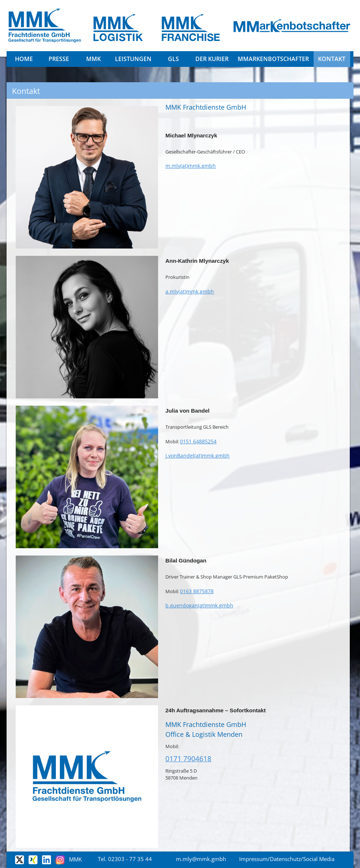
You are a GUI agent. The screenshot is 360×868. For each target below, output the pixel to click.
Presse (59, 59)
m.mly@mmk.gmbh (201, 859)
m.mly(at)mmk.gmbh (191, 166)
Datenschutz (285, 859)
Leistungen (133, 59)
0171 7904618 (188, 759)
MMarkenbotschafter (273, 59)
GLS (173, 59)
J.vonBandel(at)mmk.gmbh (198, 456)
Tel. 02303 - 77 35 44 (125, 859)
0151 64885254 (198, 441)
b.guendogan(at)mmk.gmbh (199, 605)
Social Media (319, 859)
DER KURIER (212, 59)
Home (24, 59)
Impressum (253, 859)
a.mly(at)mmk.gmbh (190, 291)
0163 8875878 (197, 591)
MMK (93, 59)
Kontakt (332, 59)
